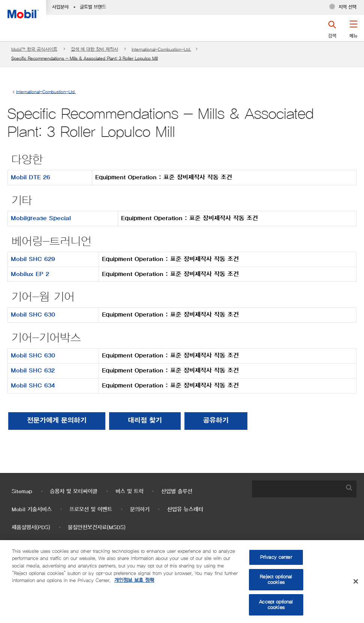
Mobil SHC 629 (33, 259)
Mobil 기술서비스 (32, 510)
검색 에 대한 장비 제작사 (94, 49)
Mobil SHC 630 (33, 315)
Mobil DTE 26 (31, 177)
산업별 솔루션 (177, 492)
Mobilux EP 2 (30, 274)
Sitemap (22, 492)
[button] (353, 32)
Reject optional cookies (276, 580)
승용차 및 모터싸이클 (74, 492)
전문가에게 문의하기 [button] (57, 421)
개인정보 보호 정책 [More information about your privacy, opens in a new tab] (134, 580)
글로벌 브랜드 (93, 7)
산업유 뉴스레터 (185, 510)
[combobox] (304, 489)
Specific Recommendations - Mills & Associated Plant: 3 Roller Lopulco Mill (85, 58)
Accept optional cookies (276, 605)
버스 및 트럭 (130, 492)
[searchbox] (297, 489)
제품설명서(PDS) (31, 528)
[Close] (356, 581)
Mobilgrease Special (41, 218)
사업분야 (60, 7)
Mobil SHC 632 (33, 371)
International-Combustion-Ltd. (161, 49)
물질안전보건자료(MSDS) (97, 528)
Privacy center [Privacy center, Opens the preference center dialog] (276, 557)
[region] (182, 582)
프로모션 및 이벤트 (91, 510)
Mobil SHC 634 (33, 386)
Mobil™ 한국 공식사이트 (34, 49)
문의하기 (140, 510)
